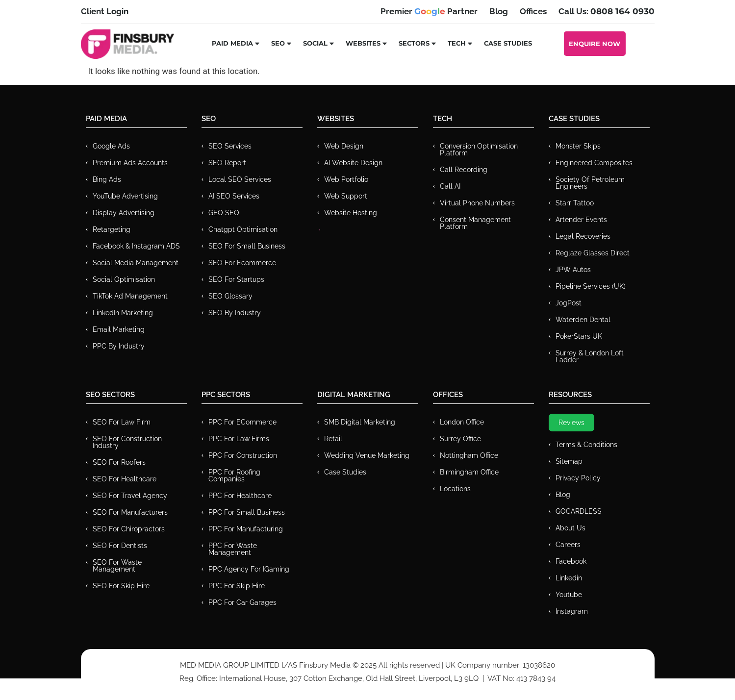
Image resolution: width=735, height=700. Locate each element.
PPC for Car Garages (242, 602)
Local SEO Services (240, 179)
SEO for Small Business (247, 246)
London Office (462, 422)
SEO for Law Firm (122, 422)
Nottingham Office (469, 455)
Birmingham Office (469, 472)
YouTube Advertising (125, 196)
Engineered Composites (594, 163)
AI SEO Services (234, 196)
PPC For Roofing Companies (234, 475)
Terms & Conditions (586, 445)
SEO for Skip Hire (121, 586)
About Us (570, 528)
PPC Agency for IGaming (249, 569)
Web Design (344, 146)
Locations (455, 489)
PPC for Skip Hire (237, 586)
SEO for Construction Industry (127, 442)
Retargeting (112, 229)
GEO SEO (224, 213)
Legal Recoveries (583, 236)
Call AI (450, 186)
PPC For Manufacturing (246, 529)
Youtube (569, 595)
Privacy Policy (578, 478)
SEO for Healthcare (125, 479)
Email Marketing (119, 329)
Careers (568, 545)
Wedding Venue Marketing (367, 455)
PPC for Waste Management (233, 549)
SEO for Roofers (119, 462)
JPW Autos (573, 270)
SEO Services (230, 146)
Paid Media (236, 43)
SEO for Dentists (120, 546)
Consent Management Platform (475, 223)
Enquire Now (595, 44)
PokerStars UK (579, 336)
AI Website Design (353, 163)
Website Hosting (351, 213)
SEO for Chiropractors (129, 529)
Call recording (464, 170)
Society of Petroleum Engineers (590, 183)
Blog (563, 495)
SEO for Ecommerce (242, 263)
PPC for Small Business (247, 512)
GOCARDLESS (579, 511)
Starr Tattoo (575, 203)
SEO (282, 43)
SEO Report (227, 163)
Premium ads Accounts (130, 163)
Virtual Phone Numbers (477, 203)
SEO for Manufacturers (130, 512)
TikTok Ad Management (130, 296)
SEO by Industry (235, 313)
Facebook (571, 561)
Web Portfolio (346, 179)
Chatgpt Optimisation (243, 229)
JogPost (569, 303)
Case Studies (508, 43)
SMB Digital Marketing (360, 422)
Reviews (571, 423)
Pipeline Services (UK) (591, 286)
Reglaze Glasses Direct (593, 253)
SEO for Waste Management (117, 566)
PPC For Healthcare (240, 496)
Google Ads (111, 146)
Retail (333, 439)
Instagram (572, 611)
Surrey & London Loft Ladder (590, 356)
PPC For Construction (243, 455)
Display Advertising (124, 213)
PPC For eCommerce (242, 422)
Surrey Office (460, 439)
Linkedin (569, 578)
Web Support (346, 196)
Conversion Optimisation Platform (479, 150)
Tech (460, 43)
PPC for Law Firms (239, 439)
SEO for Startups (236, 279)
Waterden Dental (583, 320)
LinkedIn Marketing (123, 313)
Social (319, 43)
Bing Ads (107, 179)
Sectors (418, 43)
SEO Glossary (230, 296)
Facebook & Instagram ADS (136, 246)
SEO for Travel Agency (130, 496)
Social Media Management (136, 263)
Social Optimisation (124, 279)
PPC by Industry (119, 346)
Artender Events (581, 220)
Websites (367, 43)
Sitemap (569, 461)
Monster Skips (578, 146)
